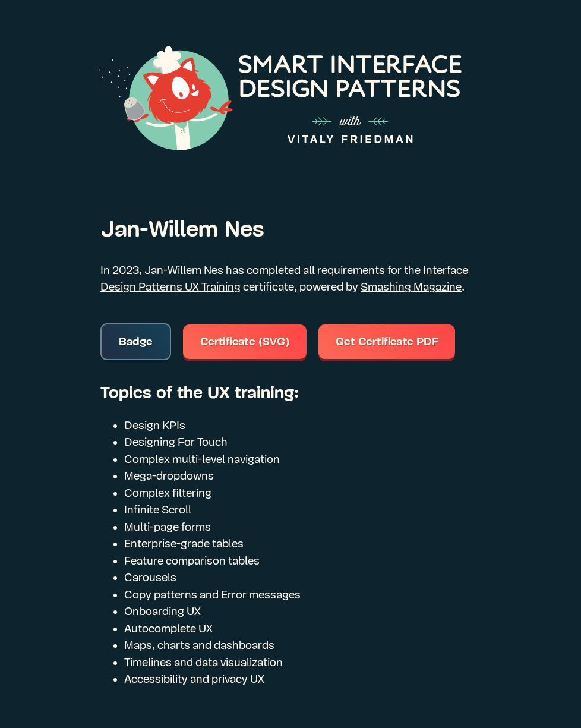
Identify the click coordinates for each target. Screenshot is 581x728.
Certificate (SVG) (245, 342)
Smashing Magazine (411, 287)
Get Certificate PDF (387, 342)
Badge (136, 342)
